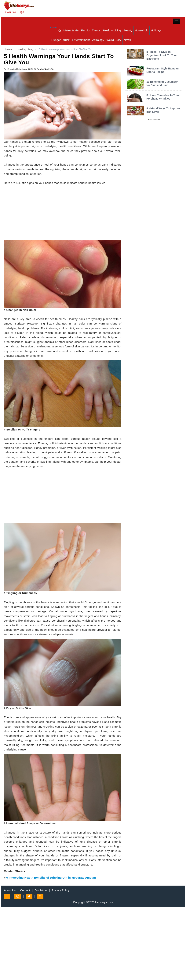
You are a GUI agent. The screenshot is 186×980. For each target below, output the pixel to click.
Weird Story (114, 40)
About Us (10, 890)
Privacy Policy (61, 890)
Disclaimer (41, 890)
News (127, 40)
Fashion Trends (91, 30)
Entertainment (81, 40)
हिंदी (22, 12)
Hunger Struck (60, 40)
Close (53, 28)
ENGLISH (10, 12)
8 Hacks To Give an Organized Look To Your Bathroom (162, 55)
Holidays (156, 30)
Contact (25, 890)
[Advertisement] (63, 214)
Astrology (98, 40)
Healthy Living (112, 30)
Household (142, 30)
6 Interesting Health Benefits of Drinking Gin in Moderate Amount (51, 878)
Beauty (128, 30)
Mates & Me (71, 30)
